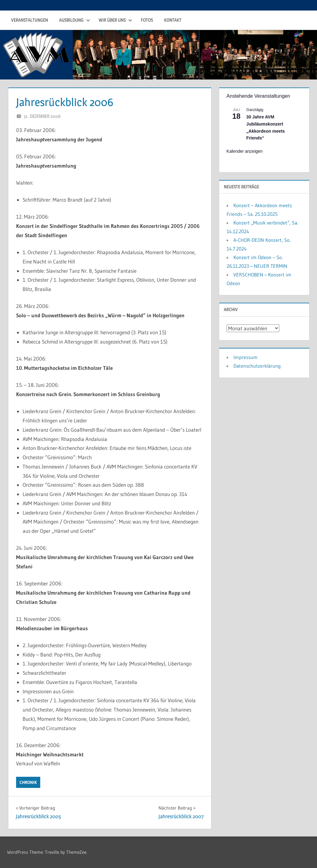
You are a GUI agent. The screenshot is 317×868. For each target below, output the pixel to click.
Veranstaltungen (30, 20)
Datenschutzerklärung (257, 366)
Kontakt (173, 20)
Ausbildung (75, 20)
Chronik (28, 782)
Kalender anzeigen (245, 151)
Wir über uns (115, 20)
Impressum (245, 357)
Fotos (147, 20)
